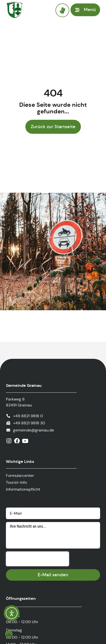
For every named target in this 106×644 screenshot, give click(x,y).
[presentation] (37, 559)
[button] (9, 635)
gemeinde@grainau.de (34, 430)
